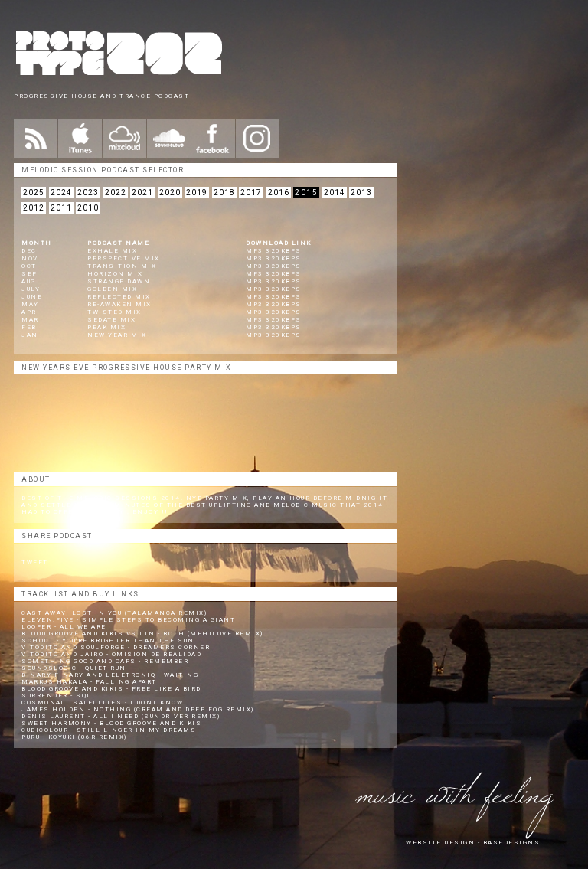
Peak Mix (106, 327)
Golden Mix (112, 289)
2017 (251, 193)
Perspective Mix (124, 258)
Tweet (35, 562)
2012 (34, 208)
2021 (142, 193)
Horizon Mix (115, 274)
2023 (88, 193)
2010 (88, 208)
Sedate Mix (111, 320)
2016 (279, 193)
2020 (170, 193)
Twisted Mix (114, 312)
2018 (224, 193)
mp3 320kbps (274, 251)
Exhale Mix (112, 251)
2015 (306, 193)
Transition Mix (122, 266)
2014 (335, 193)
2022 (116, 193)
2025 (34, 193)
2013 (361, 193)
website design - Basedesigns (473, 843)
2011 (61, 208)
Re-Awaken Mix (119, 304)
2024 (61, 193)
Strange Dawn (119, 281)
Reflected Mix (119, 297)
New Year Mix (117, 335)
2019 (197, 193)
